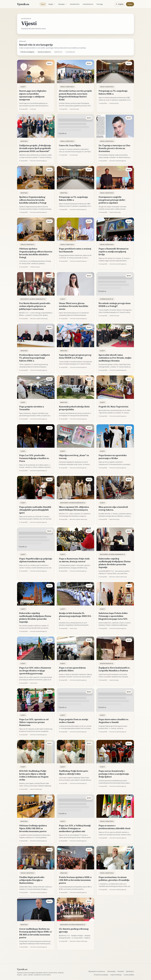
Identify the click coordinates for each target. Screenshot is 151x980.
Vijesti (43, 4)
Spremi (49, 63)
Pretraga (100, 4)
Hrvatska (24, 141)
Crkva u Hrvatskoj (67, 87)
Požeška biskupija (107, 299)
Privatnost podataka (101, 975)
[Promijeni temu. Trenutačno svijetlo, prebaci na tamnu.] (120, 4)
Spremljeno (130, 971)
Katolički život (75, 4)
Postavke (121, 971)
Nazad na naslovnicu (44, 52)
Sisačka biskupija (107, 663)
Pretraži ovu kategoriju (27, 52)
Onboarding (111, 971)
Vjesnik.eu (23, 4)
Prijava (130, 4)
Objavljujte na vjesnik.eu (97, 971)
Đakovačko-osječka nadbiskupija (33, 299)
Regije (52, 4)
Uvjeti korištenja (116, 975)
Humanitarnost (88, 4)
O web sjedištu (129, 975)
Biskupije (63, 4)
